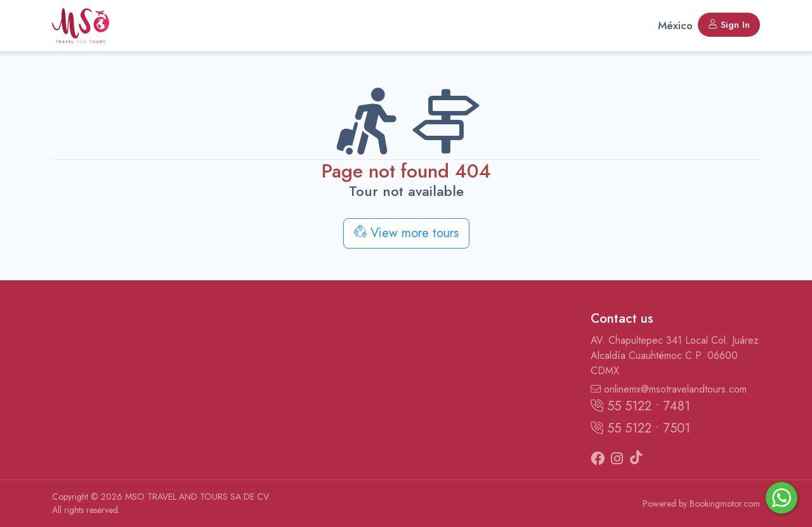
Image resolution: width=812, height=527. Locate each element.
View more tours (406, 233)
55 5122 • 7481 (640, 406)
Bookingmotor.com (725, 504)
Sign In (729, 25)
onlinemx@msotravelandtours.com (669, 389)
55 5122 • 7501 (640, 428)
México (675, 25)
